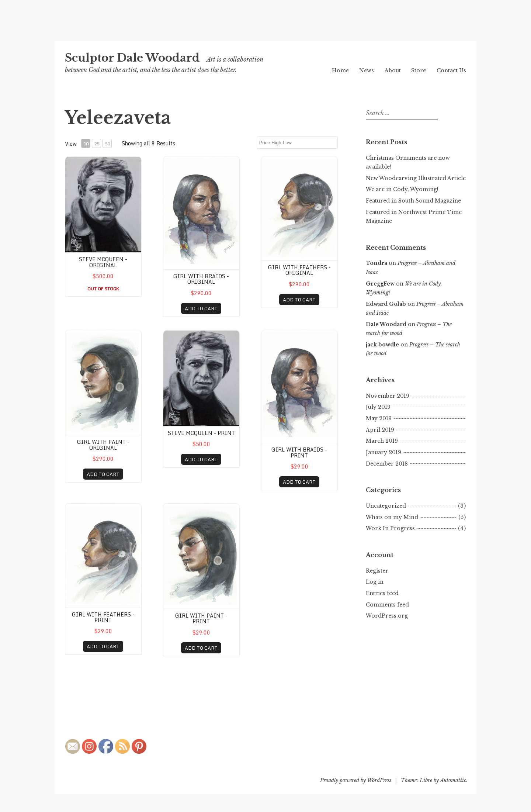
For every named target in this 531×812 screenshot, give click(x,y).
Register (377, 571)
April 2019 (380, 430)
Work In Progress (390, 528)
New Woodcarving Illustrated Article (416, 178)
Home (340, 70)
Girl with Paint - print (201, 618)
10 (86, 144)
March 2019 (382, 441)
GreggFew (380, 284)
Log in (375, 582)
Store (419, 70)
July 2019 (378, 407)
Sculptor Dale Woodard (132, 58)
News (367, 70)
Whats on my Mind (392, 517)
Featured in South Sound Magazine (413, 201)
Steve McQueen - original (103, 262)
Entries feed (382, 593)
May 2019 (379, 418)
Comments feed (387, 605)
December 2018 (387, 464)
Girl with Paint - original (103, 445)
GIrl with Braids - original (201, 279)
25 (97, 144)
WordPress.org (387, 616)
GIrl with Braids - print (299, 452)
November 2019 (388, 396)
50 (107, 144)
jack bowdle (382, 345)
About (393, 70)
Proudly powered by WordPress (356, 780)
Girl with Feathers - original (299, 270)
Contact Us (451, 70)
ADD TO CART (201, 308)
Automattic (453, 780)
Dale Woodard (386, 324)
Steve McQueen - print (201, 433)
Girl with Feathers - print (103, 617)
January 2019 (383, 452)
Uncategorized (386, 506)
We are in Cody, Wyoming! (402, 189)
